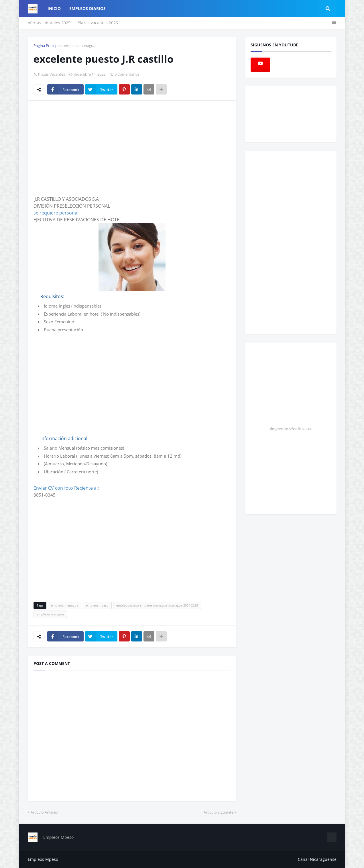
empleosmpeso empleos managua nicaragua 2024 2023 (157, 605)
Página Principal (47, 46)
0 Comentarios (127, 74)
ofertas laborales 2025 (49, 23)
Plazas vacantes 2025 (98, 23)
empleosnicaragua (50, 614)
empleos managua (80, 46)
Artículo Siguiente (219, 812)
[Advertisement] (82, 148)
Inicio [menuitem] (54, 8)
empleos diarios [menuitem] (87, 8)
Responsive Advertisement (291, 428)
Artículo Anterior (45, 812)
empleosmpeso (97, 605)
